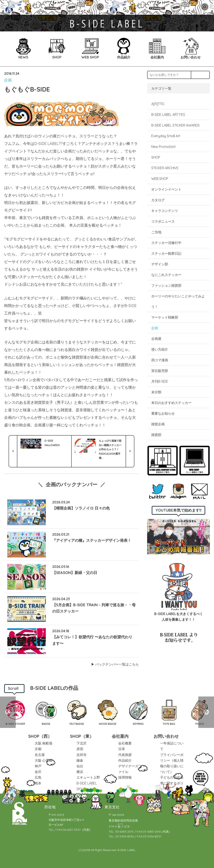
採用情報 (125, 777)
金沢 (38, 772)
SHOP (156, 157)
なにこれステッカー (166, 275)
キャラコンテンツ (165, 211)
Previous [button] (8, 712)
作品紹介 (125, 760)
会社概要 (125, 743)
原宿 (80, 749)
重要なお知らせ (163, 413)
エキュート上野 (88, 777)
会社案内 (120, 736)
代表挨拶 (125, 755)
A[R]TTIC (158, 104)
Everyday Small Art (166, 136)
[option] (46, 712)
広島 (38, 777)
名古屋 (40, 755)
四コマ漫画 (160, 360)
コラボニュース (163, 221)
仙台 (80, 766)
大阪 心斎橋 (43, 760)
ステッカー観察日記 (166, 253)
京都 (38, 749)
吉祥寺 (82, 755)
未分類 (156, 392)
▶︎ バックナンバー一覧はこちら (115, 664)
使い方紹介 (160, 349)
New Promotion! (163, 147)
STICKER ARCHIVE (165, 168)
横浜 (80, 772)
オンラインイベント (166, 189)
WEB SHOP (160, 179)
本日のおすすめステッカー (171, 403)
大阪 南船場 (43, 743)
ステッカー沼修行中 (166, 243)
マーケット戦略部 (165, 317)
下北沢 (82, 743)
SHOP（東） (82, 736)
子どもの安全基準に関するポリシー (172, 783)
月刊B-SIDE (160, 381)
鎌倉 (80, 760)
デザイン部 (160, 264)
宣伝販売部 (160, 371)
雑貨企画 (158, 424)
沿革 (122, 749)
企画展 (156, 339)
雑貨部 (156, 435)
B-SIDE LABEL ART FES (168, 115)
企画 (8, 80)
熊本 (38, 783)
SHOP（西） (40, 736)
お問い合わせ (166, 736)
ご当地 (156, 232)
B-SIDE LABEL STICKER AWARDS (175, 125)
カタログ (158, 200)
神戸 (38, 766)
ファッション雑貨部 (166, 285)
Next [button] (206, 712)
